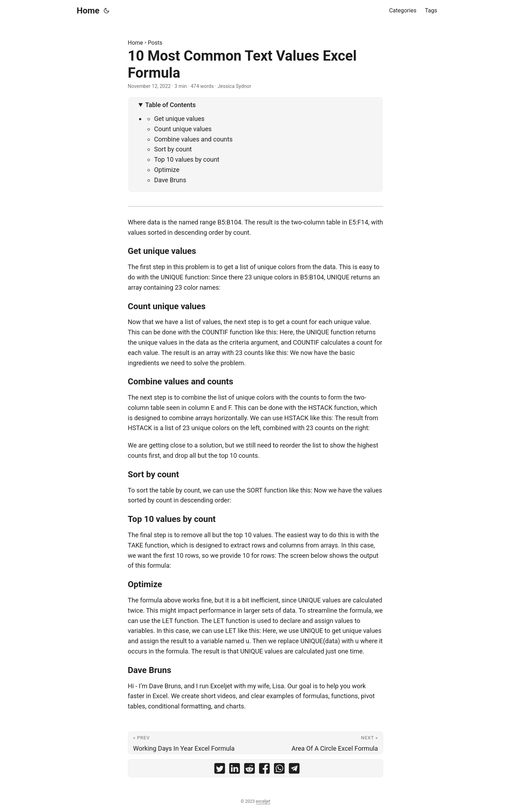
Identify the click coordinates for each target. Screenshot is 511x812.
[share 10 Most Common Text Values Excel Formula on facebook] (264, 770)
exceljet (263, 801)
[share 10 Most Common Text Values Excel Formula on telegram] (294, 770)
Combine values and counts (193, 139)
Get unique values (179, 119)
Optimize (167, 170)
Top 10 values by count (187, 159)
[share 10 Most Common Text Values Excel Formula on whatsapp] (279, 770)
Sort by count (173, 149)
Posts (155, 43)
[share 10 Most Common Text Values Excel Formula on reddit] (249, 770)
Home (88, 11)
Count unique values (183, 129)
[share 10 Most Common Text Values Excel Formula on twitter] (220, 770)
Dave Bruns (170, 180)
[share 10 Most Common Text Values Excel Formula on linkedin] (235, 770)
